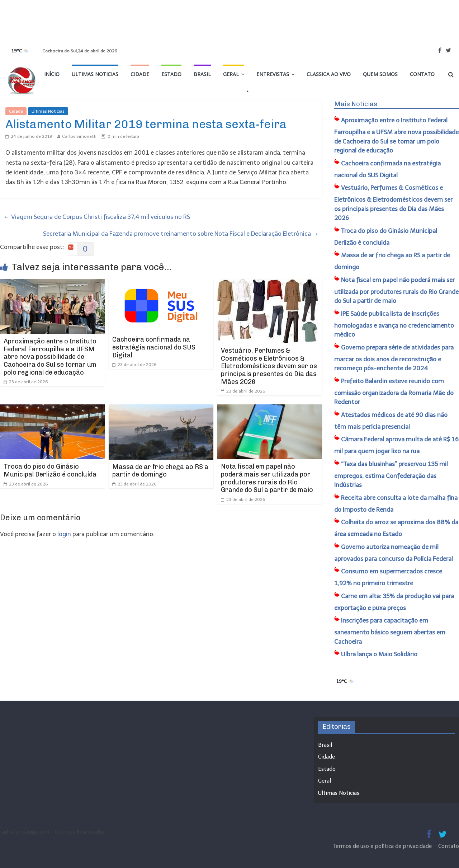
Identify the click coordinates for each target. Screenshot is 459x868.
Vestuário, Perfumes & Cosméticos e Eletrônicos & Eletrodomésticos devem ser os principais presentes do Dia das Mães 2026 (269, 366)
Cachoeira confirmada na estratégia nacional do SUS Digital (154, 347)
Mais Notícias (356, 104)
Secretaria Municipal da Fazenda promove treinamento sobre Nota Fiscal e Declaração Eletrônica (181, 234)
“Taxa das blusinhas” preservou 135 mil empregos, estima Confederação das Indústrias (391, 475)
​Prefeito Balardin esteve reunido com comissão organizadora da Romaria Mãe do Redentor (394, 392)
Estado (171, 74)
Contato (422, 74)
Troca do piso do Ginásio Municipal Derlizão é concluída (50, 470)
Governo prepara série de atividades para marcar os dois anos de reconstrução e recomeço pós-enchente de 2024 (394, 358)
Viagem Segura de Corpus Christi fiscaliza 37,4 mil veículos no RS (97, 217)
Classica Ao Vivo (329, 74)
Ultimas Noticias (95, 74)
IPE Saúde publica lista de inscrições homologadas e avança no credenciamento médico (394, 324)
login (64, 534)
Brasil (202, 74)
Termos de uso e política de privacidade (383, 846)
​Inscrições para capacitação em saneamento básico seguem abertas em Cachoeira (390, 631)
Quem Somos (380, 74)
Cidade (140, 74)
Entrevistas (273, 74)
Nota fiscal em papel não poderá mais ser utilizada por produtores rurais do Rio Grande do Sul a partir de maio (267, 478)
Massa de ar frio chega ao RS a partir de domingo (160, 471)
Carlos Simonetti (79, 136)
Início (52, 74)
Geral (231, 74)
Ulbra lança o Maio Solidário (379, 654)
